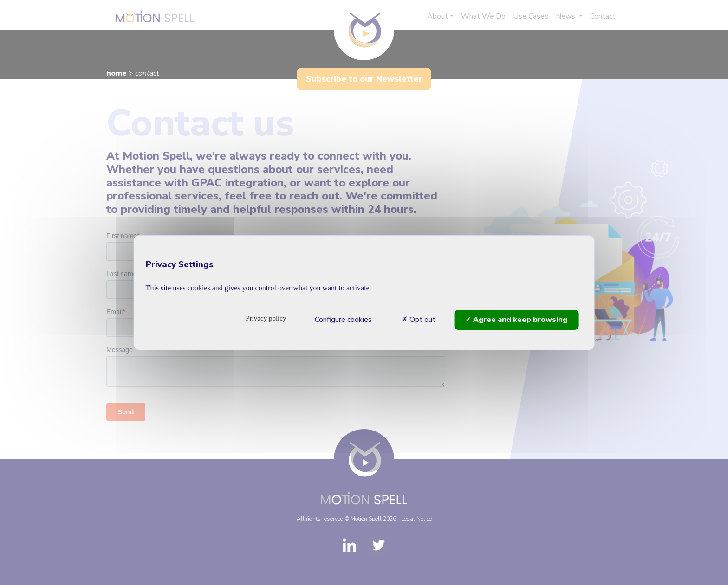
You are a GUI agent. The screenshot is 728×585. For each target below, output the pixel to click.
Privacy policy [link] (266, 318)
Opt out (419, 319)
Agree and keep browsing (516, 319)
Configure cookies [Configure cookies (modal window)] (343, 319)
